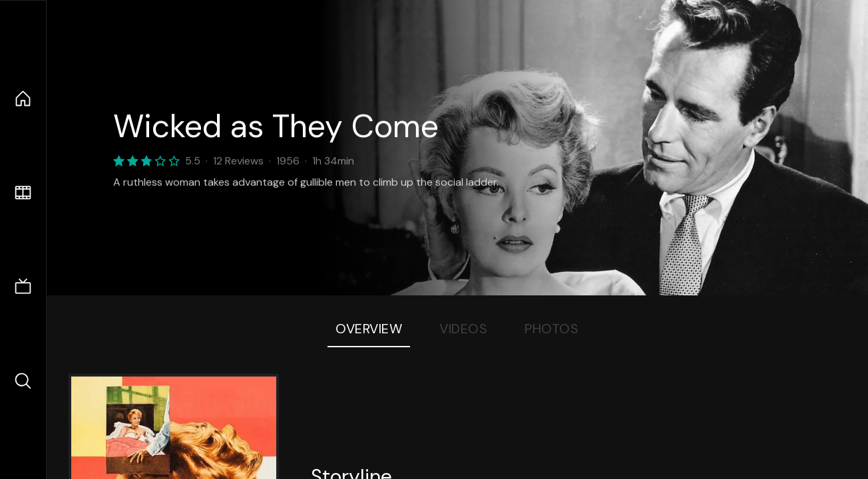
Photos (551, 329)
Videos (463, 329)
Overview (369, 329)
